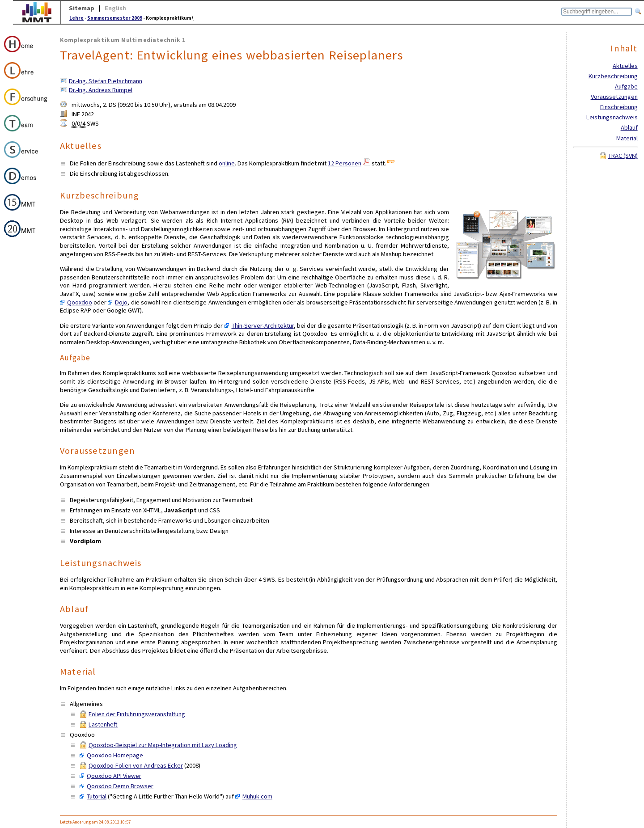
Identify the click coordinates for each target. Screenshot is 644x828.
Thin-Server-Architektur (263, 325)
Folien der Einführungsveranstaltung (137, 714)
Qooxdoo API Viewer (114, 776)
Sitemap (82, 8)
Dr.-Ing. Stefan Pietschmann (106, 81)
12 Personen (345, 163)
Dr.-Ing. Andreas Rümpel (101, 90)
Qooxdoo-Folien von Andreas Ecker (136, 765)
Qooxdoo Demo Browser (120, 786)
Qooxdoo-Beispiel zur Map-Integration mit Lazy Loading (163, 745)
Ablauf (629, 127)
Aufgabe (626, 86)
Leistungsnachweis (612, 117)
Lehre (76, 18)
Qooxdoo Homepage (115, 755)
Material (627, 138)
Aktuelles (625, 66)
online (227, 163)
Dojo (121, 302)
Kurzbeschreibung (613, 76)
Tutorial (97, 796)
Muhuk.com (257, 796)
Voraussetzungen (614, 97)
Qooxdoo (80, 302)
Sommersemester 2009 (115, 18)
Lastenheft (103, 724)
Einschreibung (619, 107)
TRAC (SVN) (623, 156)
